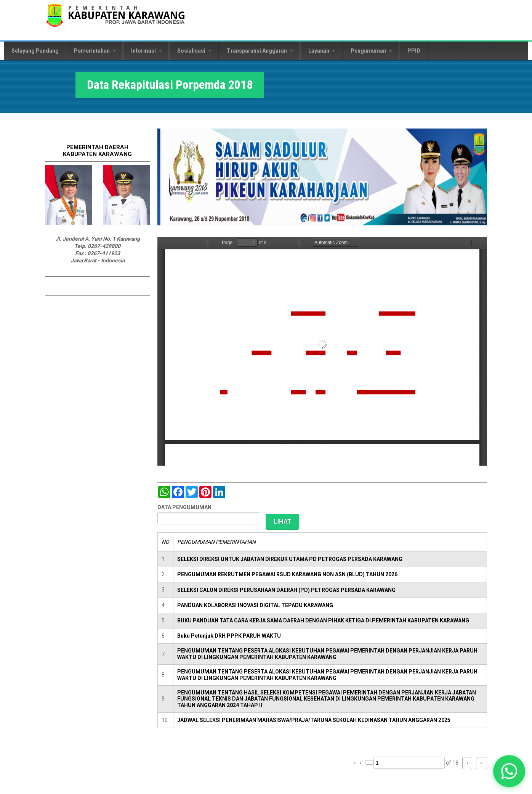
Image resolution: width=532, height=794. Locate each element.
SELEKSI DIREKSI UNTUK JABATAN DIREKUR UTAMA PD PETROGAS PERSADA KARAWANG (290, 559)
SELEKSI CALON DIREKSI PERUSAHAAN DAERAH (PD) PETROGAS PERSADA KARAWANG (286, 590)
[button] (509, 771)
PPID (414, 51)
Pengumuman (371, 51)
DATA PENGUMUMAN (184, 507)
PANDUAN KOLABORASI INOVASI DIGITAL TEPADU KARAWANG (255, 605)
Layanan (322, 51)
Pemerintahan (95, 51)
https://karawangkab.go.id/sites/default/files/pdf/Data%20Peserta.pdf (322, 351)
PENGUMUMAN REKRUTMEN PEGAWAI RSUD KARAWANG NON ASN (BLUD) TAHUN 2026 (287, 574)
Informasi (147, 51)
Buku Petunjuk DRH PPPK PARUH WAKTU (229, 636)
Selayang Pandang (35, 51)
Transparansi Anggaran (260, 51)
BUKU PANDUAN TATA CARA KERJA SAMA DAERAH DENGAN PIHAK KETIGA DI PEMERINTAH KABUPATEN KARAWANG (323, 620)
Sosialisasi (194, 51)
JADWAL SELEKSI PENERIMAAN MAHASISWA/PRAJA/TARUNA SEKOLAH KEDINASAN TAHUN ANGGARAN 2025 (314, 720)
